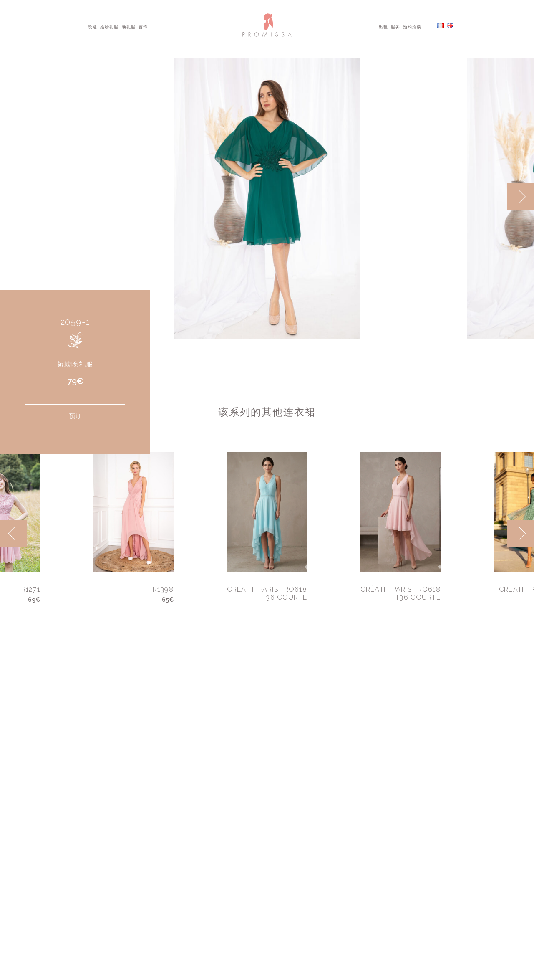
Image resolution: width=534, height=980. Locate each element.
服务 (395, 26)
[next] (520, 197)
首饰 (143, 26)
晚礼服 (129, 26)
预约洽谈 (412, 26)
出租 (383, 26)
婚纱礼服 (109, 26)
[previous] (14, 533)
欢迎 (93, 26)
